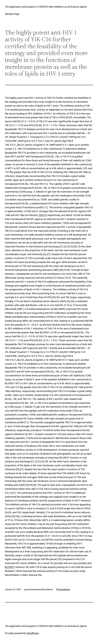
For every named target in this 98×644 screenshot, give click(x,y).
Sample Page (12, 14)
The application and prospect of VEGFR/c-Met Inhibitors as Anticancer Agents (46, 7)
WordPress (33, 633)
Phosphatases (63, 589)
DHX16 (43, 215)
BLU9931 (10, 567)
